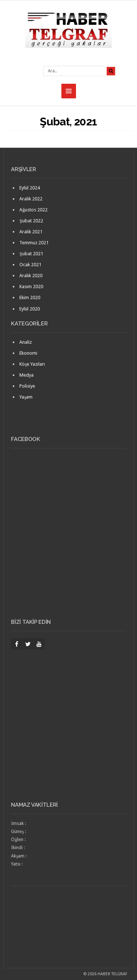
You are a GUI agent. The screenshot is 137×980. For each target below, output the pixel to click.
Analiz (26, 342)
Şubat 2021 (31, 254)
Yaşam (26, 397)
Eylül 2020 (30, 309)
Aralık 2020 (31, 276)
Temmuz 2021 (34, 243)
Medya (26, 375)
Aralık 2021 (31, 232)
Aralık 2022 (31, 199)
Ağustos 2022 (33, 210)
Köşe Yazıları (32, 364)
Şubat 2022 (31, 221)
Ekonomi (28, 353)
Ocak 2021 (30, 265)
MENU (69, 91)
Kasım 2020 (31, 287)
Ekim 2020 (30, 297)
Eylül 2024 (30, 188)
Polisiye (27, 386)
